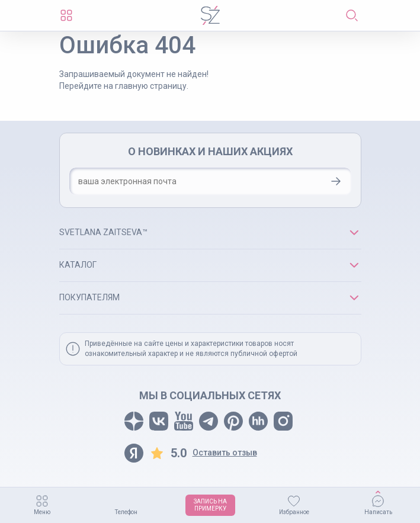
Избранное (294, 512)
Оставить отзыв (225, 453)
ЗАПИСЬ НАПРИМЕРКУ (210, 505)
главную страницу (151, 86)
